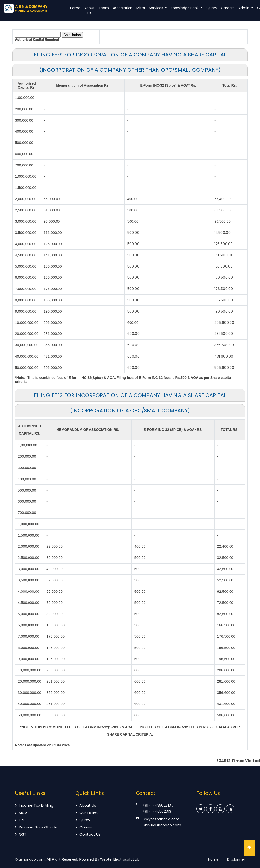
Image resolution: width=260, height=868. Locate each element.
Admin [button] (244, 8)
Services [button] (157, 8)
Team (104, 8)
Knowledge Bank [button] (185, 8)
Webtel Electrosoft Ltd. (119, 859)
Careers (228, 8)
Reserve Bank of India (39, 827)
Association (123, 8)
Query (212, 8)
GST (23, 834)
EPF (22, 820)
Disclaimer (236, 859)
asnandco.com (32, 859)
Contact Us (90, 834)
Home (75, 8)
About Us (89, 10)
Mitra (141, 8)
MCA (23, 813)
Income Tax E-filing (36, 805)
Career (86, 827)
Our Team (88, 813)
